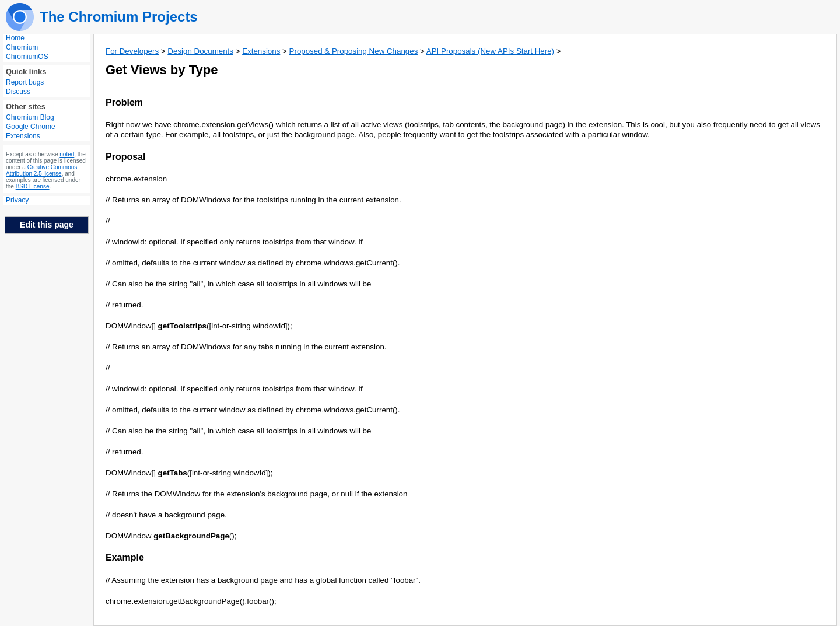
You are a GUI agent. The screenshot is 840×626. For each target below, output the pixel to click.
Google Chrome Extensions (31, 131)
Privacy (17, 200)
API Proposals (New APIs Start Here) (490, 51)
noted (67, 154)
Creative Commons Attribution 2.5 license (41, 170)
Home (15, 38)
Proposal (125, 157)
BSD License (33, 186)
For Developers (132, 51)
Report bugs (25, 82)
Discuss (18, 92)
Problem (124, 102)
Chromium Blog (30, 117)
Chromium (22, 47)
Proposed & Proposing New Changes (354, 51)
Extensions (261, 51)
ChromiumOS (27, 57)
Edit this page (47, 225)
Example (125, 557)
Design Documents (200, 51)
